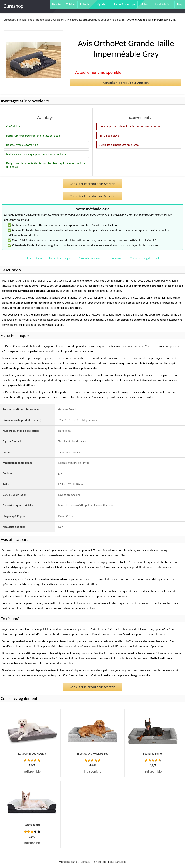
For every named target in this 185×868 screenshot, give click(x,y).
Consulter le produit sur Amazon (126, 83)
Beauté (56, 4)
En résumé (115, 258)
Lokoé (123, 862)
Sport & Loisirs (163, 4)
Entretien (86, 4)
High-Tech (102, 4)
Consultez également (145, 258)
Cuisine (70, 4)
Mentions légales (69, 862)
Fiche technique (60, 258)
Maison (145, 4)
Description (34, 258)
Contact (85, 862)
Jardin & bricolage (124, 4)
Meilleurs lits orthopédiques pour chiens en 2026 (96, 20)
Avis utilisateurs (90, 258)
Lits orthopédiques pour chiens (46, 20)
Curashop (9, 20)
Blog (180, 4)
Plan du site (99, 862)
